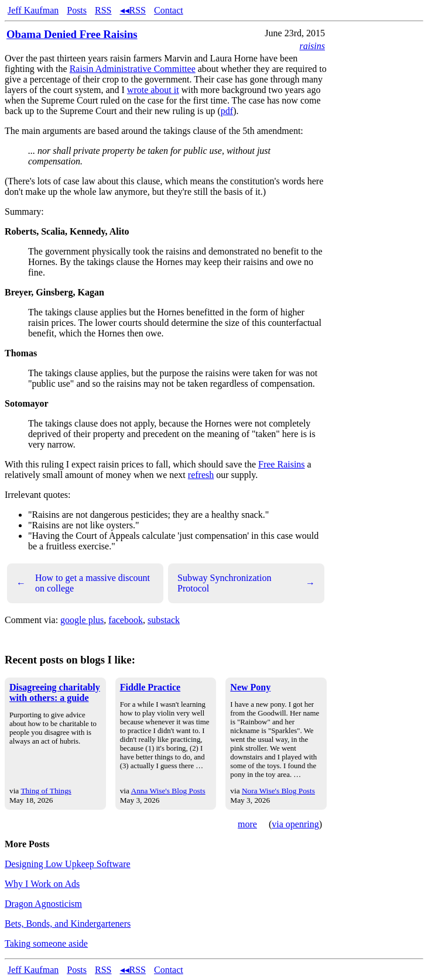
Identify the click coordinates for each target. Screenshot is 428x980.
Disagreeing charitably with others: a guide (55, 692)
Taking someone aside (46, 943)
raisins (312, 46)
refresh (201, 475)
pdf (227, 111)
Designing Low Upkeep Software (68, 864)
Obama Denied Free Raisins (72, 34)
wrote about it (153, 90)
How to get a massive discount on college (83, 583)
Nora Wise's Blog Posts (278, 791)
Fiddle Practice (150, 687)
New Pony (250, 687)
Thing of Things (46, 791)
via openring (295, 824)
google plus (82, 620)
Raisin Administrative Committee (133, 69)
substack (164, 620)
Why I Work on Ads (42, 884)
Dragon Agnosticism (43, 904)
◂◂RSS (133, 10)
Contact (169, 10)
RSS (103, 10)
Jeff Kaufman (33, 10)
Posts (77, 10)
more (247, 824)
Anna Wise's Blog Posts (168, 791)
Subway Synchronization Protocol (246, 583)
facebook (126, 620)
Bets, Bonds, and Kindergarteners (68, 924)
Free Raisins (282, 464)
